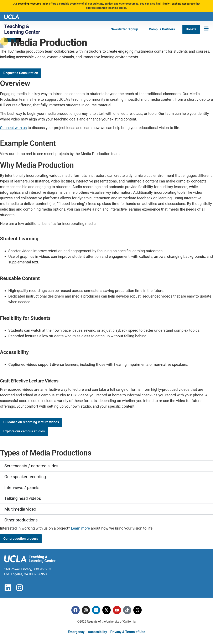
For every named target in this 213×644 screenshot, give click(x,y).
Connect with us (13, 128)
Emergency (76, 632)
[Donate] (191, 29)
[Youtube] (117, 610)
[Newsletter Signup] (124, 29)
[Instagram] (86, 610)
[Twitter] (106, 610)
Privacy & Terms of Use (128, 632)
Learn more (80, 528)
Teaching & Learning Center (22, 29)
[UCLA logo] (12, 16)
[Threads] (138, 610)
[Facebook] (75, 610)
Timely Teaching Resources (178, 4)
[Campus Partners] (162, 29)
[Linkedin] (96, 610)
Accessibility (98, 632)
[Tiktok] (127, 610)
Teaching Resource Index (33, 4)
